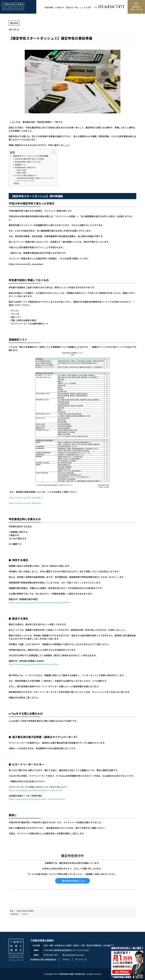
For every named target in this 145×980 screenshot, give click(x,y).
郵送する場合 (22, 173)
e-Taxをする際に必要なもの (26, 175)
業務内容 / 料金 (72, 7)
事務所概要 (49, 7)
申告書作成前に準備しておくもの (28, 162)
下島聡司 (25, 914)
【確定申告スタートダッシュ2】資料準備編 (30, 156)
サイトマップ (81, 960)
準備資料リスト (21, 165)
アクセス (66, 960)
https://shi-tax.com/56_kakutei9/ (25, 503)
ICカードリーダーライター (26, 181)
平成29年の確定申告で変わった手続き (30, 159)
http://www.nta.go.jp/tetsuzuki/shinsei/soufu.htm (34, 664)
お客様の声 (60, 7)
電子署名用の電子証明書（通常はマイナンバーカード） (36, 178)
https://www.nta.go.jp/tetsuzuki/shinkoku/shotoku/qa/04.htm (39, 602)
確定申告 (14, 23)
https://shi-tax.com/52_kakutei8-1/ (26, 497)
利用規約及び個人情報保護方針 (43, 960)
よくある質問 (85, 7)
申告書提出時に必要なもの (25, 167)
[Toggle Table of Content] (52, 152)
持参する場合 (22, 170)
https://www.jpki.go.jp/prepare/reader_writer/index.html (37, 799)
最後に (17, 183)
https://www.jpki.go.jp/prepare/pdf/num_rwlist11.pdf (35, 790)
